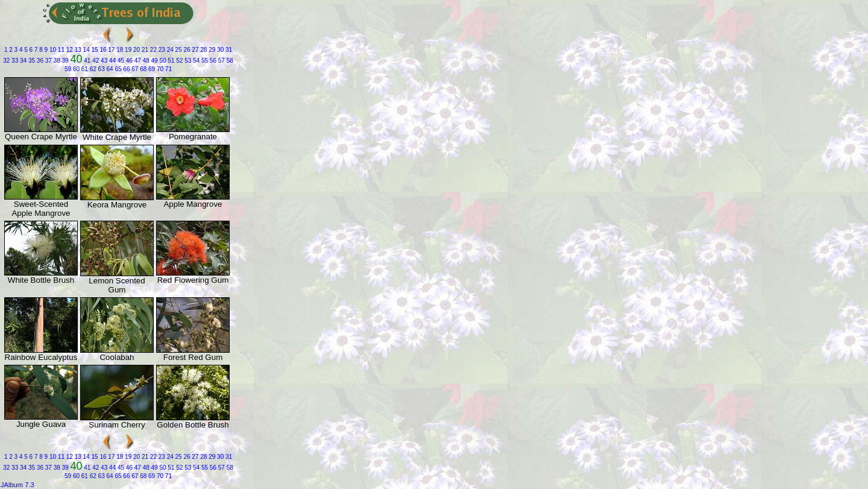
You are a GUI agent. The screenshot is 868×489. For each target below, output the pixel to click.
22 (153, 50)
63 (101, 69)
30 (219, 50)
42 (95, 61)
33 (14, 61)
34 (22, 61)
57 (221, 61)
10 (52, 50)
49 (154, 61)
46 (128, 61)
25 (178, 50)
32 (6, 61)
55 (204, 61)
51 (171, 61)
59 (68, 69)
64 (109, 69)
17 (111, 50)
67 (134, 69)
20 (136, 50)
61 (84, 69)
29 (211, 50)
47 (137, 61)
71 (168, 69)
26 (186, 50)
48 (145, 61)
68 (142, 69)
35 (31, 61)
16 (102, 50)
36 (39, 61)
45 (120, 61)
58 (229, 61)
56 (212, 61)
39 (64, 61)
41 (86, 61)
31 (228, 50)
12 (69, 50)
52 (178, 61)
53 (187, 61)
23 (161, 50)
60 (75, 69)
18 (119, 50)
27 (195, 50)
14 (86, 50)
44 (112, 61)
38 (56, 61)
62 (92, 69)
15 (94, 50)
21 (144, 50)
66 (126, 69)
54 (195, 61)
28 (203, 50)
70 (159, 69)
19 (127, 50)
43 (103, 61)
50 (162, 61)
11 (60, 50)
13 (77, 50)
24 (169, 50)
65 (118, 69)
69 (151, 69)
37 (48, 61)
